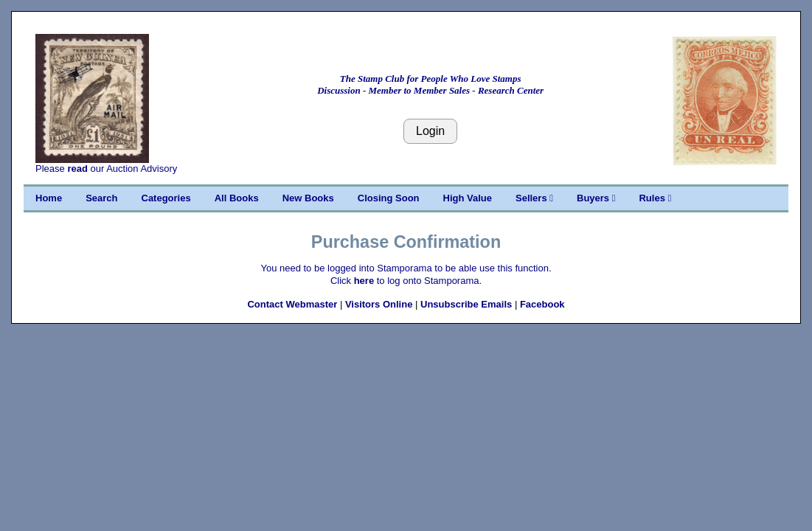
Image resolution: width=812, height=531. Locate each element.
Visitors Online (379, 304)
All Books (237, 198)
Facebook (542, 304)
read (77, 169)
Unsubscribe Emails (466, 304)
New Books (308, 198)
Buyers (596, 198)
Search (101, 198)
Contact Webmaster (292, 304)
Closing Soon (389, 198)
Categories (166, 198)
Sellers (534, 198)
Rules (655, 198)
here (364, 281)
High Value (468, 198)
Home (49, 198)
